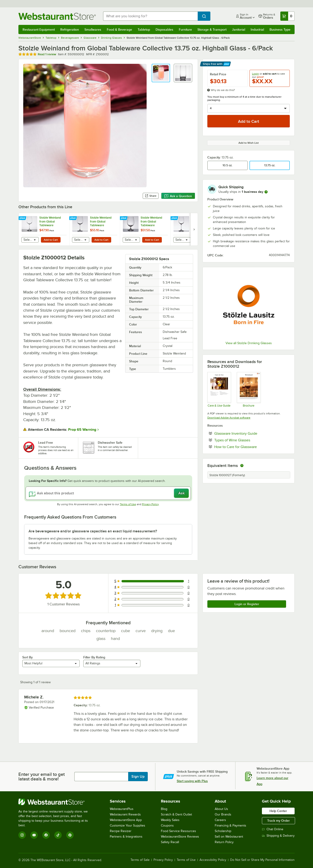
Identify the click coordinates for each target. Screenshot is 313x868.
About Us (221, 809)
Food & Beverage (119, 29)
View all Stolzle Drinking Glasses (249, 343)
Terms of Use (128, 504)
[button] (161, 73)
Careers (220, 820)
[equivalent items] (242, 466)
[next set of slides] (194, 229)
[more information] (266, 192)
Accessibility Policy (213, 860)
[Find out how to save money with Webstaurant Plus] (23, 218)
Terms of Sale (140, 860)
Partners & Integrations (126, 837)
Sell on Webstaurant (229, 837)
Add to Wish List (249, 143)
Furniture (185, 29)
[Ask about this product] (108, 493)
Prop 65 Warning (82, 430)
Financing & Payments (230, 825)
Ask (181, 493)
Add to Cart (51, 240)
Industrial (257, 29)
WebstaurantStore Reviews (180, 837)
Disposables (164, 29)
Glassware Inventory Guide (250, 433)
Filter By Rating (94, 657)
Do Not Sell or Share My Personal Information (262, 860)
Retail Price (218, 74)
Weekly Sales (170, 820)
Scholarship (223, 831)
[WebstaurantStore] (56, 802)
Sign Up (138, 777)
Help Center (278, 811)
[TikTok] (58, 835)
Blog (164, 809)
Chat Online (273, 829)
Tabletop (144, 29)
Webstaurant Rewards (125, 814)
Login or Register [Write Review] (247, 604)
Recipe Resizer (121, 831)
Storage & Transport (212, 29)
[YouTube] (34, 835)
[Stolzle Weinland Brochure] (248, 390)
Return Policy (224, 842)
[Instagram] (22, 835)
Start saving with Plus (192, 781)
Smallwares (93, 29)
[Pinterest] (70, 835)
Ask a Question (178, 196)
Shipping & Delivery (278, 836)
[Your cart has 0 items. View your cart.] (287, 16)
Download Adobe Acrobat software (229, 418)
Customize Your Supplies (128, 825)
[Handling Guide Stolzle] (219, 390)
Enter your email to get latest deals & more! (42, 777)
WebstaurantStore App (126, 820)
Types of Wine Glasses (246, 440)
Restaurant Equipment (39, 29)
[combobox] (150, 16)
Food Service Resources (178, 831)
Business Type (280, 29)
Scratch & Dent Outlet (176, 814)
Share (151, 196)
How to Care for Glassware (250, 447)
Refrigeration (70, 29)
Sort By (28, 657)
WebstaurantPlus (122, 809)
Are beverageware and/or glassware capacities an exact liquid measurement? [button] (93, 531)
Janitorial (239, 29)
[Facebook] (46, 835)
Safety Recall (170, 842)
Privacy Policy (150, 504)
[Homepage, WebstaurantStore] (57, 16)
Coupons (167, 825)
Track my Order (278, 821)
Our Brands (223, 814)
